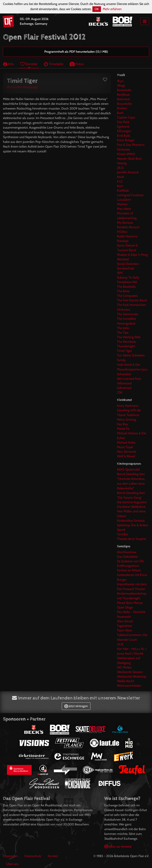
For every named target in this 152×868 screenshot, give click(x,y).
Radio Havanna (127, 236)
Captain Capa (126, 117)
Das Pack (123, 122)
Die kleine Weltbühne (131, 507)
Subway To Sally (128, 277)
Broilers (122, 108)
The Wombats (126, 342)
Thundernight (126, 346)
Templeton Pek (127, 282)
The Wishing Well (129, 337)
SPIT (120, 273)
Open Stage (125, 607)
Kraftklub (123, 191)
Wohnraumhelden (129, 686)
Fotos (77, 64)
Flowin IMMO (126, 154)
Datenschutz (33, 856)
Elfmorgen (124, 131)
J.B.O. (120, 168)
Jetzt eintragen (76, 706)
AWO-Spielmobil (128, 469)
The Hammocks (128, 314)
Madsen (122, 204)
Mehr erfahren (112, 9)
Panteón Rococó (128, 227)
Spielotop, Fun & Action (133, 525)
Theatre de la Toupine (132, 539)
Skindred (123, 259)
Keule (121, 177)
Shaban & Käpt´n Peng (132, 255)
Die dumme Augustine (132, 502)
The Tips (123, 333)
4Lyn (120, 81)
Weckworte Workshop (132, 677)
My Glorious (125, 223)
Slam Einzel (125, 621)
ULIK (120, 644)
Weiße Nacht (125, 681)
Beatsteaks (124, 90)
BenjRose (123, 95)
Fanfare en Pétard (129, 570)
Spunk (121, 530)
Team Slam (125, 630)
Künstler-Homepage (22, 87)
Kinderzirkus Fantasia (131, 521)
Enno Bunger (126, 140)
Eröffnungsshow (128, 566)
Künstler (29, 64)
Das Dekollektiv (127, 557)
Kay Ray (122, 424)
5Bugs (121, 85)
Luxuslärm (124, 200)
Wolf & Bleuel (126, 456)
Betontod (123, 99)
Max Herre (124, 209)
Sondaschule (126, 268)
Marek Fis (123, 429)
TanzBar (123, 534)
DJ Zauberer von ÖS (130, 561)
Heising (122, 163)
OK (97, 9)
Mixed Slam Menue (130, 603)
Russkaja (123, 241)
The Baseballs (126, 287)
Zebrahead (124, 388)
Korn (120, 186)
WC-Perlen (124, 667)
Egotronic (123, 127)
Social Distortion (128, 264)
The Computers (127, 296)
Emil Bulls (124, 136)
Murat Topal (125, 447)
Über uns (12, 864)
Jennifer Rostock (128, 172)
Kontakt (53, 856)
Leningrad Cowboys (130, 195)
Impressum (10, 856)
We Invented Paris (129, 379)
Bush (120, 113)
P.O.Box (122, 232)
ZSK (120, 392)
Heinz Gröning (127, 420)
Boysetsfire (124, 104)
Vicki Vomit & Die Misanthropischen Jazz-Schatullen (133, 369)
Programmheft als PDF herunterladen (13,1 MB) (76, 52)
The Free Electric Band (132, 300)
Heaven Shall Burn (129, 159)
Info (9, 64)
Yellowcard (124, 383)
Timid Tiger (124, 351)
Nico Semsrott (126, 452)
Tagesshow (124, 626)
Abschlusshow (127, 552)
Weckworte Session (130, 672)
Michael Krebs (126, 443)
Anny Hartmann (128, 406)
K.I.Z (120, 181)
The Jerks (123, 328)
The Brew (123, 291)
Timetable (54, 64)
